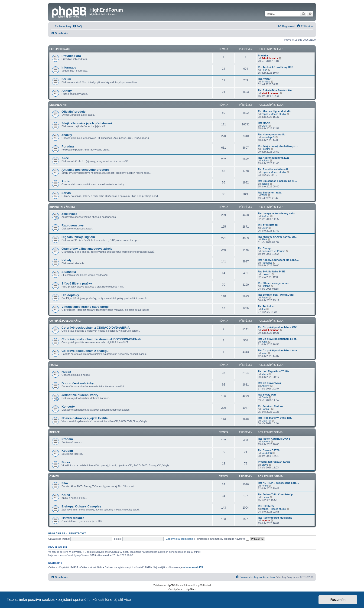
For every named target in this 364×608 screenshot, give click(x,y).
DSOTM (266, 421)
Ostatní (54, 476)
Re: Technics (266, 306)
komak (265, 497)
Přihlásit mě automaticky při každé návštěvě (222, 539)
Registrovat (77, 533)
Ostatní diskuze (73, 518)
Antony (265, 386)
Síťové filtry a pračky (77, 283)
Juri (263, 309)
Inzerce (55, 432)
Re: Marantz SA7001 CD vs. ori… (278, 237)
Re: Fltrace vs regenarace (273, 283)
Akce (65, 158)
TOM (264, 195)
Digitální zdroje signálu (78, 237)
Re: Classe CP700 (269, 450)
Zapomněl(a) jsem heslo (180, 539)
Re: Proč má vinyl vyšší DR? (275, 418)
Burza (66, 462)
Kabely (67, 260)
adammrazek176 (193, 567)
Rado (264, 297)
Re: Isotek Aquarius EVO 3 (274, 439)
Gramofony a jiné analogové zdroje (87, 249)
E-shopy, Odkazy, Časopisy (81, 506)
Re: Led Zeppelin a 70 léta (274, 371)
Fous (264, 70)
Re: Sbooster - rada (270, 193)
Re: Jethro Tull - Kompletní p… (277, 494)
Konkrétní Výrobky (62, 207)
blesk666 (266, 453)
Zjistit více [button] (123, 600)
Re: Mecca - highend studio (275, 111)
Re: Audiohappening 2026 (274, 158)
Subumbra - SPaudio (273, 251)
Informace (69, 67)
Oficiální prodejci (74, 112)
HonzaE (266, 409)
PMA (264, 239)
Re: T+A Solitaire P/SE (271, 271)
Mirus (265, 374)
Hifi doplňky (70, 295)
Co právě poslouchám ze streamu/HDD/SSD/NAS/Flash (101, 339)
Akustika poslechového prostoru (85, 170)
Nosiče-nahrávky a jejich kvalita (85, 418)
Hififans (266, 286)
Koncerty (68, 407)
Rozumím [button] (338, 600)
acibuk (265, 160)
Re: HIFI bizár (266, 506)
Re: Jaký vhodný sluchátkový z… (278, 146)
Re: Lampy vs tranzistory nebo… (278, 213)
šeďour (265, 216)
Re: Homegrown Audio (272, 134)
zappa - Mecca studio (274, 114)
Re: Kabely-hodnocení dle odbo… (278, 260)
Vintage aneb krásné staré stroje (85, 307)
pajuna (265, 520)
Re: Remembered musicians (275, 518)
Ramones (267, 263)
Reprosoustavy (73, 225)
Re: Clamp (264, 248)
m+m (264, 353)
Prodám (67, 439)
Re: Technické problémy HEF (275, 67)
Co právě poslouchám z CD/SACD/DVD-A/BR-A (96, 328)
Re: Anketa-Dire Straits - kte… (276, 90)
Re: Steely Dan (267, 395)
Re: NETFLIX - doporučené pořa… (278, 483)
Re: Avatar (264, 79)
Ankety (67, 91)
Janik (264, 342)
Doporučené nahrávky (78, 383)
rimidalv (266, 82)
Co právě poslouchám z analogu (85, 351)
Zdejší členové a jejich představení (87, 123)
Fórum (66, 79)
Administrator (270, 58)
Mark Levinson (270, 93)
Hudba (54, 365)
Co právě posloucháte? (65, 321)
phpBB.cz (191, 590)
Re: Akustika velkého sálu (274, 169)
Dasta (265, 397)
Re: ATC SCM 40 (268, 225)
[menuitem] (77, 26)
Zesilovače (69, 214)
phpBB (170, 585)
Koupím (67, 451)
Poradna (68, 146)
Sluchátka (69, 272)
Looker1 (266, 274)
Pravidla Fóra (71, 56)
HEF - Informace (60, 49)
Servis (66, 193)
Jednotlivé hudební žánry (80, 395)
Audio (66, 181)
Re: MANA (264, 123)
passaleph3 (268, 137)
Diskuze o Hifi (58, 105)
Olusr (264, 126)
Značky (67, 135)
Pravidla (263, 56)
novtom (266, 441)
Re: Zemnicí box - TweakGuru (276, 295)
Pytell (265, 486)
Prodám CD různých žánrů (274, 462)
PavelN (265, 149)
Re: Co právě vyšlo (269, 383)
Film (65, 483)
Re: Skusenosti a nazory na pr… (277, 181)
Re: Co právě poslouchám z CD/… (278, 327)
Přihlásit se (57, 533)
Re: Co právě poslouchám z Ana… (279, 350)
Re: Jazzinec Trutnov (271, 406)
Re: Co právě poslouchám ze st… (278, 339)
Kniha (66, 495)
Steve (265, 465)
